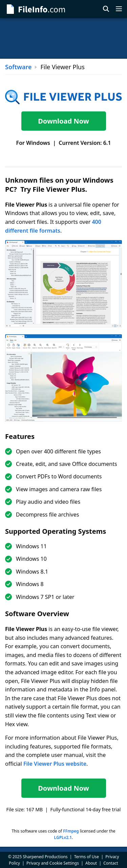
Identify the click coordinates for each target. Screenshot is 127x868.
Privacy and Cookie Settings (53, 863)
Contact (111, 863)
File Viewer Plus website (55, 764)
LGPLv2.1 (63, 837)
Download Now (63, 121)
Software (18, 67)
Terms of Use (87, 857)
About (91, 863)
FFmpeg (71, 831)
